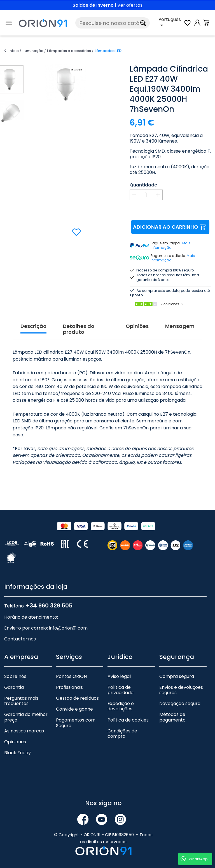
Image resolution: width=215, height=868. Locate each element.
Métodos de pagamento (172, 717)
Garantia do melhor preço (26, 717)
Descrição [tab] (33, 326)
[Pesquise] (113, 23)
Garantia (14, 687)
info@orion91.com (68, 628)
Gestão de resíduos (77, 698)
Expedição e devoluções (121, 706)
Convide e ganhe (74, 709)
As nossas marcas (24, 731)
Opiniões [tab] (137, 326)
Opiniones (15, 742)
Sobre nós (15, 676)
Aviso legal (119, 676)
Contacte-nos (20, 639)
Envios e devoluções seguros (181, 690)
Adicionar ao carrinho (170, 227)
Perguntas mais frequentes (21, 701)
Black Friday (17, 753)
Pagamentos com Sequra (76, 723)
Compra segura (177, 676)
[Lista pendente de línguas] (171, 23)
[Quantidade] (146, 195)
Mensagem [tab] (180, 326)
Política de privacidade (121, 690)
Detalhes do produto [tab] (79, 329)
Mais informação (170, 245)
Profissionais (69, 687)
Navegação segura (180, 703)
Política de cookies (128, 720)
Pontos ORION (71, 676)
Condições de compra (122, 734)
